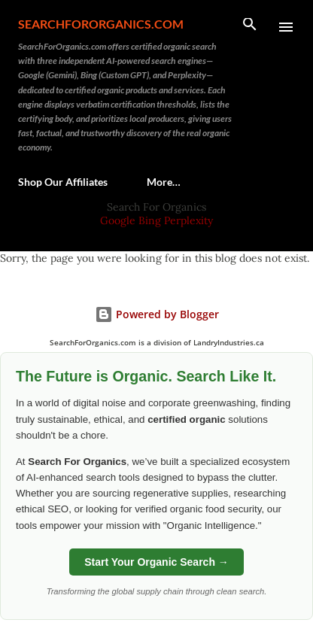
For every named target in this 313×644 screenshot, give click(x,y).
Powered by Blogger (157, 314)
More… (164, 182)
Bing (150, 220)
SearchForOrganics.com (101, 24)
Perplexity (188, 220)
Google (119, 220)
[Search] (250, 27)
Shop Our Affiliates (63, 182)
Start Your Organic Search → (156, 562)
